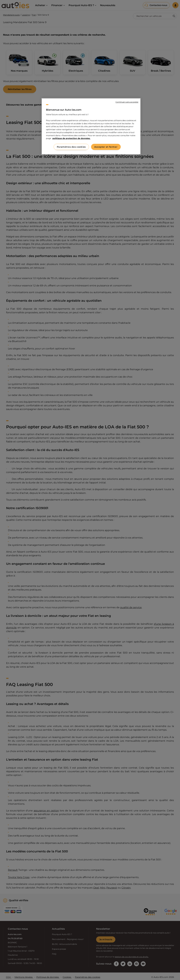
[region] (91, 126)
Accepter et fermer (106, 147)
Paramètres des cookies (71, 147)
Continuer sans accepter (127, 102)
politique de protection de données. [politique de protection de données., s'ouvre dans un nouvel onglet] (71, 138)
